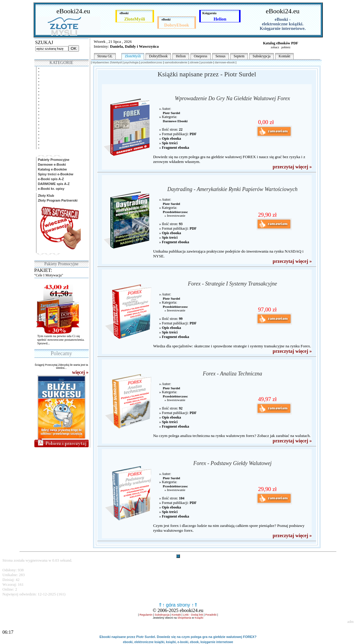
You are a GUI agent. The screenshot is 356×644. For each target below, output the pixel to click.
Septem (239, 56)
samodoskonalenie (176, 62)
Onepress (201, 56)
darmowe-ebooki (225, 62)
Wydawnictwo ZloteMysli (107, 62)
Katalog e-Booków (52, 169)
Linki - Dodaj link (193, 615)
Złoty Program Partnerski (57, 200)
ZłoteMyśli (133, 56)
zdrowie (194, 62)
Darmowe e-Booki (52, 164)
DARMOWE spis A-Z (53, 184)
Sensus (221, 56)
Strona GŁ (105, 56)
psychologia (131, 62)
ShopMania (184, 618)
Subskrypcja (261, 56)
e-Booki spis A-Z (50, 179)
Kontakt (284, 56)
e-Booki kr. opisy (51, 189)
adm (350, 622)
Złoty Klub (46, 196)
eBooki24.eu (73, 11)
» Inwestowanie (174, 215)
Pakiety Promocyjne (53, 160)
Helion (181, 56)
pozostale (207, 62)
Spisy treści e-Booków (55, 174)
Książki (199, 618)
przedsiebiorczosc (152, 62)
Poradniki (211, 615)
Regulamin (146, 615)
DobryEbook (158, 56)
